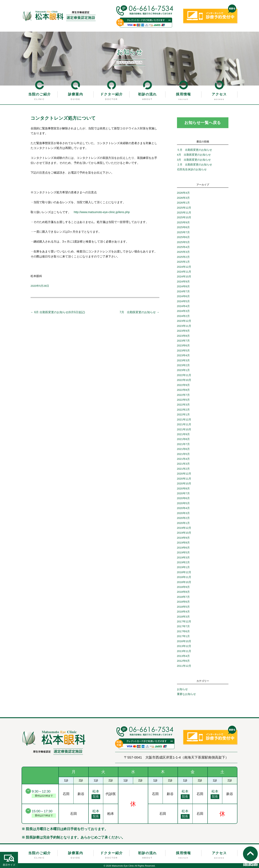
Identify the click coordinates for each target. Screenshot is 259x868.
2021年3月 (183, 464)
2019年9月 (183, 538)
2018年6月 (183, 602)
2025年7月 (183, 232)
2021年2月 (183, 469)
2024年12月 (184, 267)
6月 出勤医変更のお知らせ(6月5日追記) (58, 312)
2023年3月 (183, 360)
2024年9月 (183, 282)
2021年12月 (184, 420)
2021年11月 (184, 424)
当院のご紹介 (40, 94)
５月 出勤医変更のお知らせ (195, 150)
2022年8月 (183, 390)
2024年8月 (183, 286)
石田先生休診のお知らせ (192, 170)
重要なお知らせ (186, 694)
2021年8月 (183, 439)
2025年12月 (184, 208)
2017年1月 (183, 636)
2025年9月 (183, 222)
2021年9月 (183, 434)
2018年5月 (183, 607)
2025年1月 (183, 262)
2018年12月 (184, 572)
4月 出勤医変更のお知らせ (195, 155)
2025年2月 (183, 257)
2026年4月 (183, 193)
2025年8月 (183, 227)
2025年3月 (183, 252)
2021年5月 (183, 454)
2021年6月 (183, 449)
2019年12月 (184, 528)
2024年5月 (183, 301)
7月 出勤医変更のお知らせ (139, 312)
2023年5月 (183, 351)
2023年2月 (183, 365)
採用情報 (183, 94)
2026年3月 (183, 198)
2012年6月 (183, 661)
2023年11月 (184, 326)
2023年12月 (184, 321)
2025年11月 (184, 213)
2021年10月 (184, 429)
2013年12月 (184, 646)
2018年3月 (183, 617)
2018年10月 (184, 582)
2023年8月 (183, 336)
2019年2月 (183, 562)
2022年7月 (183, 395)
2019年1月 (183, 567)
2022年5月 (183, 400)
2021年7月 (183, 444)
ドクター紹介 (112, 94)
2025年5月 (183, 242)
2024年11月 (184, 272)
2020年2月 (183, 518)
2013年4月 (183, 656)
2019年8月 (183, 543)
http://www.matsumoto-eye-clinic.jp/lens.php (102, 212)
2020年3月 (183, 513)
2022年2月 (183, 410)
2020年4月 (183, 508)
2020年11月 (184, 479)
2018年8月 (183, 592)
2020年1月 (183, 523)
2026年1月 (183, 203)
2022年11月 (184, 375)
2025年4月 (183, 247)
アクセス (219, 94)
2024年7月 (183, 291)
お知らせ (182, 689)
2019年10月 (184, 533)
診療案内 (76, 94)
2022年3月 (183, 405)
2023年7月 (183, 341)
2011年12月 (184, 666)
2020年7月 (183, 493)
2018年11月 (184, 577)
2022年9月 (183, 385)
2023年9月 (183, 331)
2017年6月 (183, 631)
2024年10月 (184, 277)
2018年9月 (183, 587)
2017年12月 (184, 621)
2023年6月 (183, 346)
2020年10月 (184, 483)
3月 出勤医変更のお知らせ (194, 160)
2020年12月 (184, 474)
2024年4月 (183, 306)
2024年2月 (183, 316)
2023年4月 (183, 355)
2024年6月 (183, 296)
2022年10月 (184, 380)
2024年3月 (183, 311)
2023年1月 (183, 370)
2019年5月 (183, 552)
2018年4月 (183, 612)
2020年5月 (183, 503)
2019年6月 (183, 548)
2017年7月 (183, 626)
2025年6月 (183, 237)
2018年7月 (183, 597)
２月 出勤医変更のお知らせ (195, 165)
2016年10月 (184, 641)
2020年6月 (183, 498)
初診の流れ (147, 94)
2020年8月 (183, 489)
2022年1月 (183, 415)
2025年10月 (184, 217)
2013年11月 (184, 651)
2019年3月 (183, 558)
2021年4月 (183, 459)
